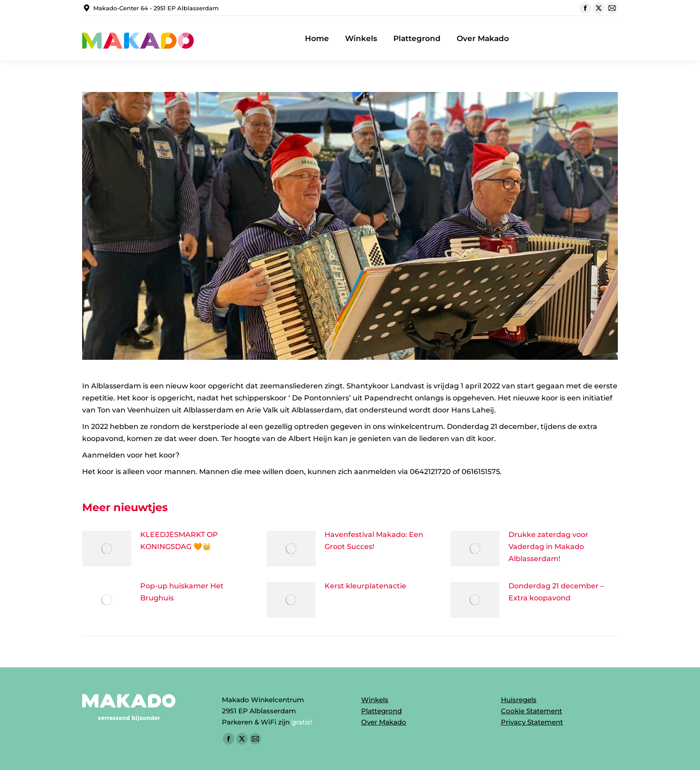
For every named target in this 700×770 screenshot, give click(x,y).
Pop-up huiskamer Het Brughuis (182, 592)
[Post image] (107, 549)
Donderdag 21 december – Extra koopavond (556, 592)
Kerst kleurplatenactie (365, 586)
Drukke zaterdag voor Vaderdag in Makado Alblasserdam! (548, 547)
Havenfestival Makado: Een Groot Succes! (374, 541)
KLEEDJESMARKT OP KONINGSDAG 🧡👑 (179, 541)
